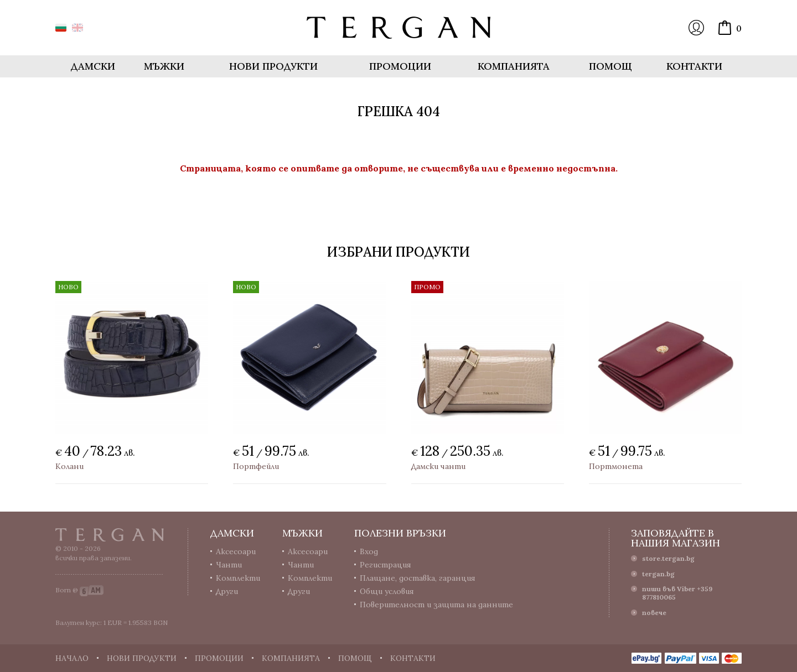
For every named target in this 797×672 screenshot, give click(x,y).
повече (654, 613)
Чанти (229, 565)
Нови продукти (273, 66)
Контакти (694, 66)
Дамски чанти (438, 466)
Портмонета (616, 466)
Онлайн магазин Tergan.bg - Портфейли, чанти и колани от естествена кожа (398, 28)
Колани (69, 466)
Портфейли (256, 466)
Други (227, 591)
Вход (696, 28)
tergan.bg (658, 574)
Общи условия (387, 591)
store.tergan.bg (668, 558)
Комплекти (238, 578)
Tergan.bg (110, 535)
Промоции (400, 66)
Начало (72, 658)
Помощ (610, 66)
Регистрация (385, 565)
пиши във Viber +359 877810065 (677, 593)
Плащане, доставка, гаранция (418, 578)
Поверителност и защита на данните (436, 605)
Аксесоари (236, 551)
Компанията (514, 66)
